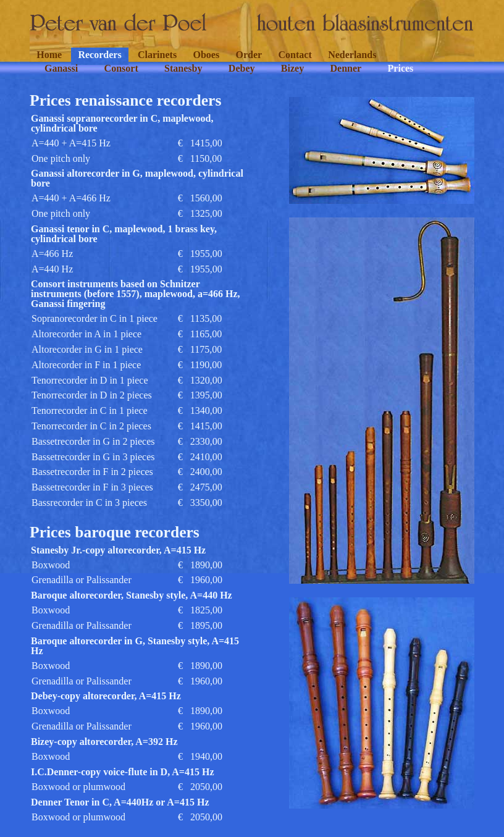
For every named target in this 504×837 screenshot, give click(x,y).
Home (49, 55)
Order (249, 55)
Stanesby (183, 68)
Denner (346, 68)
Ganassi (61, 68)
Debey (242, 68)
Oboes (206, 55)
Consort (121, 68)
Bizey (292, 68)
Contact (295, 55)
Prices (401, 68)
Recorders (99, 55)
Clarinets (157, 55)
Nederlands (352, 55)
